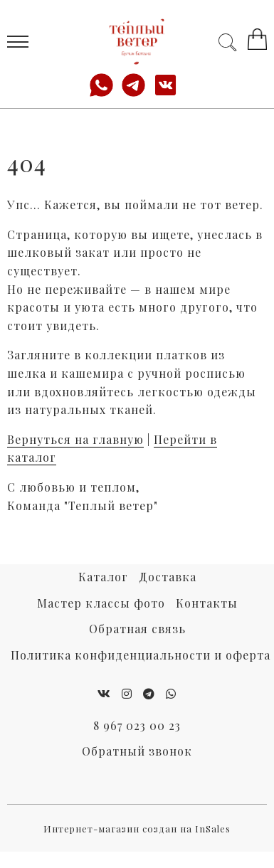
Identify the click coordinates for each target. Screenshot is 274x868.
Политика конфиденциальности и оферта (141, 655)
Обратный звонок (137, 751)
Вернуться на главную (75, 439)
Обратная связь (137, 629)
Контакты (207, 603)
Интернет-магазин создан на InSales (137, 829)
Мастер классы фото (101, 603)
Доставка (168, 577)
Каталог (103, 577)
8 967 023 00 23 (137, 725)
